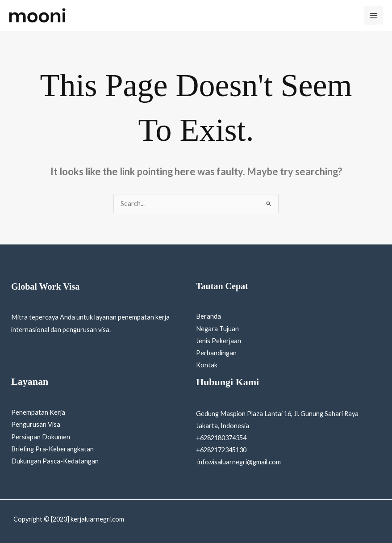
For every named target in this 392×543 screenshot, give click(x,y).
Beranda (209, 316)
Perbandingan (216, 353)
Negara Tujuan (217, 329)
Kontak (207, 365)
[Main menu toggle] (374, 16)
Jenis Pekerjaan (219, 341)
